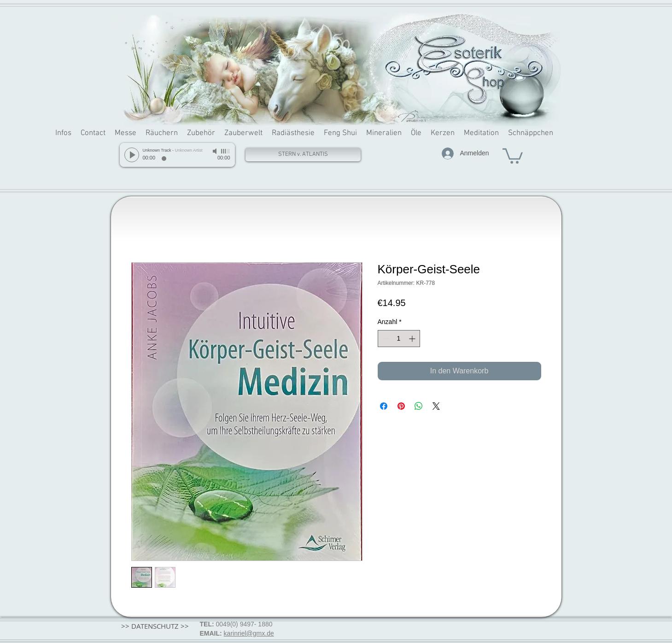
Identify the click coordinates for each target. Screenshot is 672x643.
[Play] (132, 155)
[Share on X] (436, 406)
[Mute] (216, 151)
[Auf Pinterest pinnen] (401, 406)
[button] (513, 155)
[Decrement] (385, 339)
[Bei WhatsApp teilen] (419, 406)
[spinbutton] (399, 339)
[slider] (226, 151)
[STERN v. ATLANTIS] (303, 155)
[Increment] (413, 339)
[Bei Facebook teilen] (384, 406)
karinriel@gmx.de (249, 633)
